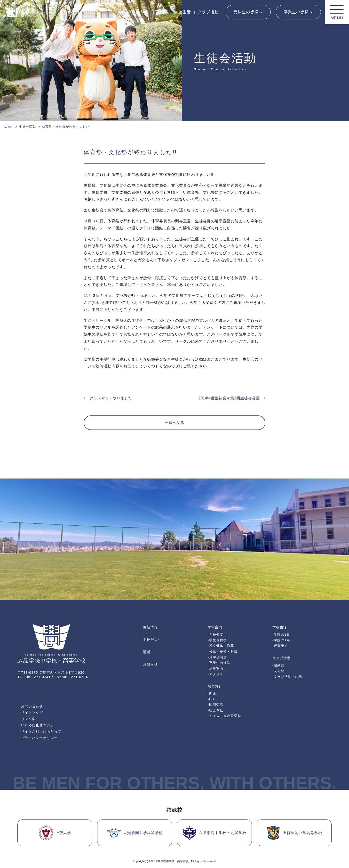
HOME (8, 127)
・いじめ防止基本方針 (36, 725)
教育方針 (159, 12)
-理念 (212, 694)
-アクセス (216, 674)
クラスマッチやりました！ (110, 398)
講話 (147, 652)
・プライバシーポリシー (38, 738)
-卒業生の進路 (219, 663)
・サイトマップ (30, 713)
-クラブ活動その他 (287, 677)
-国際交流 (216, 704)
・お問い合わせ (30, 706)
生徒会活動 (27, 127)
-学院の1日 (281, 635)
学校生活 (183, 12)
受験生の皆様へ (248, 12)
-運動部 (278, 665)
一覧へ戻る (174, 423)
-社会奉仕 (216, 710)
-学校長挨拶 (217, 640)
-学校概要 (216, 635)
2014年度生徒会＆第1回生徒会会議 (232, 398)
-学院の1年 (281, 640)
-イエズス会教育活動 (224, 716)
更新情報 (150, 627)
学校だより (152, 640)
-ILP (211, 699)
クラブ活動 (208, 12)
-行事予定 (280, 646)
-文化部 (278, 671)
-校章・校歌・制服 (223, 652)
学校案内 (135, 12)
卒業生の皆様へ (298, 12)
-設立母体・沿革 (221, 646)
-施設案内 (216, 669)
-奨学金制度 (217, 657)
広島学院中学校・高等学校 (172, 861)
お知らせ (150, 664)
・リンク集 (27, 719)
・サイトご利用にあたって (39, 731)
